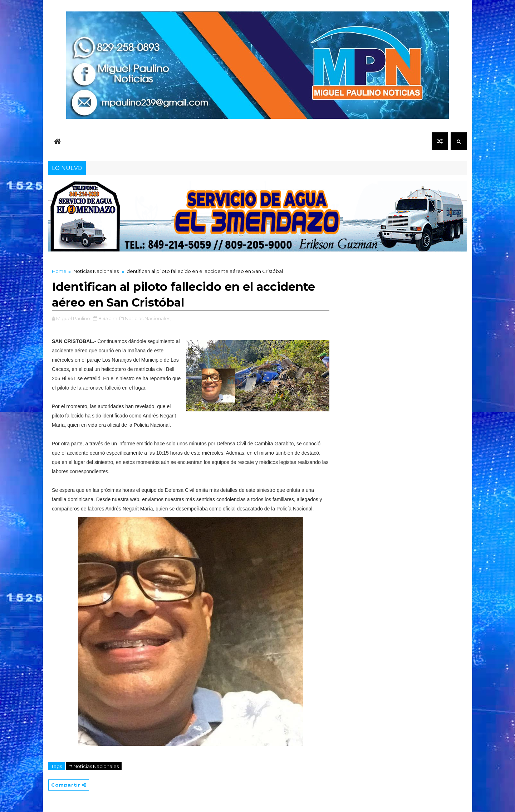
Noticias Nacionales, (148, 318)
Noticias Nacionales (96, 271)
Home (59, 271)
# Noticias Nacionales (94, 766)
